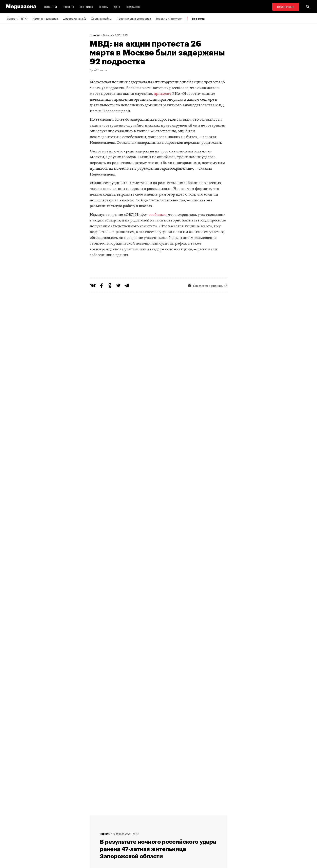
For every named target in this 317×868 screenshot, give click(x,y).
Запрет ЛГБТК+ (17, 18)
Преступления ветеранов (134, 18)
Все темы (199, 19)
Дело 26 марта (98, 70)
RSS (145, 817)
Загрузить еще (158, 695)
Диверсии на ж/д (75, 18)
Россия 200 (149, 840)
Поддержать (286, 7)
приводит (163, 94)
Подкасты (133, 7)
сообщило (157, 215)
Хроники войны (101, 18)
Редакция (97, 817)
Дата (117, 7)
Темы (95, 840)
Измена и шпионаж (45, 18)
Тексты (104, 7)
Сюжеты (68, 7)
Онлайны (87, 7)
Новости (51, 7)
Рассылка (147, 825)
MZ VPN (146, 832)
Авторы (96, 832)
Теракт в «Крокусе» (169, 18)
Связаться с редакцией (208, 302)
